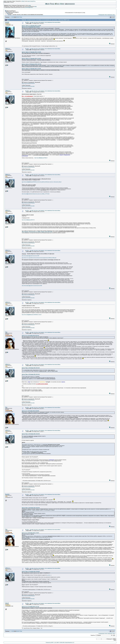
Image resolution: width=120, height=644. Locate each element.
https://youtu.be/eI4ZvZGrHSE (28, 86)
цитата (49, 575)
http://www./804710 (28, 220)
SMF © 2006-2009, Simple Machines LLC (65, 643)
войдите (23, 1)
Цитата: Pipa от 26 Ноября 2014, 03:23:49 (31, 434)
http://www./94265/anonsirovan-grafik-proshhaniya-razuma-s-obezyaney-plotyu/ (42, 182)
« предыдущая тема (102, 15)
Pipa (6, 332)
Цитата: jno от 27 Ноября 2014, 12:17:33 (30, 607)
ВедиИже (7, 494)
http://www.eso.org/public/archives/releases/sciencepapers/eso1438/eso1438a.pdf (39, 258)
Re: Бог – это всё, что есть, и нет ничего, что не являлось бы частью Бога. (43, 22)
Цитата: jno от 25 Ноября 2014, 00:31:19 (30, 336)
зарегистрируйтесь (31, 1)
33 (13, 17)
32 (12, 17)
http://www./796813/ (41, 158)
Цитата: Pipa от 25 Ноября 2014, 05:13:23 (31, 368)
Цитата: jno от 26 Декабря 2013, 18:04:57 (31, 27)
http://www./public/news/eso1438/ (30, 256)
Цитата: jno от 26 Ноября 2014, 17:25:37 (30, 533)
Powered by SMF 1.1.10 (51, 643)
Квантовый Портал (11, 11)
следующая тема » (111, 15)
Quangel (7, 22)
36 (18, 17)
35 (17, 17)
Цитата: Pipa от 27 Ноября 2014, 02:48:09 (31, 572)
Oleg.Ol (7, 603)
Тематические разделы (13, 12)
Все (21, 17)
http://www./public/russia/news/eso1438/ (32, 286)
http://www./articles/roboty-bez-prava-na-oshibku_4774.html (36, 194)
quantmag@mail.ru (29, 7)
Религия (11, 13)
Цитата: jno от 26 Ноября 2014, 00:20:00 (30, 411)
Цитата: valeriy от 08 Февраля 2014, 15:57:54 (31, 64)
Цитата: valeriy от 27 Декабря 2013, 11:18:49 (31, 26)
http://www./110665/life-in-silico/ (32, 315)
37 (19, 17)
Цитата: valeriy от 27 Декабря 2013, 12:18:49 (31, 52)
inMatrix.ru (8, 48)
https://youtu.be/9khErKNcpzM (28, 83)
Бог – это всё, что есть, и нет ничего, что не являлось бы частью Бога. (26, 15)
